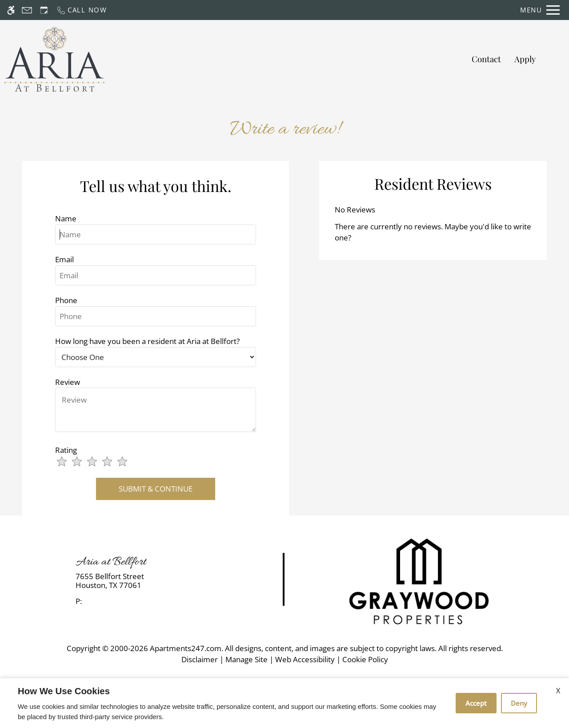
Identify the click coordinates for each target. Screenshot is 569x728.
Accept (476, 703)
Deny (519, 703)
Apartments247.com (186, 648)
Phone (66, 300)
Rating (66, 450)
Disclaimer (200, 659)
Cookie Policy (365, 659)
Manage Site (246, 659)
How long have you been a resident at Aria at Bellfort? (147, 341)
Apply (525, 59)
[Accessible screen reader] (11, 10)
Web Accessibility (305, 659)
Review (68, 382)
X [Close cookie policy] (558, 691)
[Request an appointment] (44, 10)
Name (66, 218)
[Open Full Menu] (540, 10)
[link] (142, 581)
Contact (486, 59)
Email (64, 259)
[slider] (97, 462)
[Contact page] (27, 10)
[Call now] (82, 10)
